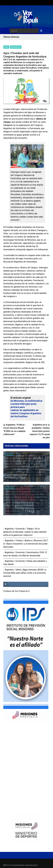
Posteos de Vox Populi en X (16, 591)
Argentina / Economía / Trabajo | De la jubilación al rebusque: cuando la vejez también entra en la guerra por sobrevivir (25, 532)
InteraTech (33, 865)
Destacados (16, 47)
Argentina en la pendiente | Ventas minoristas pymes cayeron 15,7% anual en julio (40, 431)
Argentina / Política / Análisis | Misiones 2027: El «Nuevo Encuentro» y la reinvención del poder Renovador (26, 544)
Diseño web (24, 865)
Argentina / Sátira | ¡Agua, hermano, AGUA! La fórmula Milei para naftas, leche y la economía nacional (25, 573)
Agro (6, 47)
